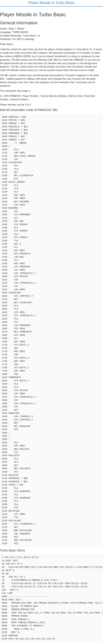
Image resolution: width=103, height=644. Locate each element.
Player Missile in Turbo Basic (51, 3)
